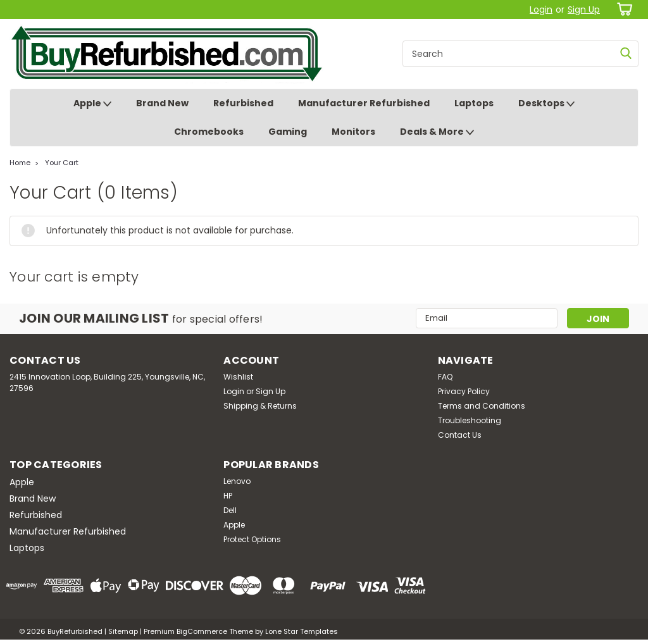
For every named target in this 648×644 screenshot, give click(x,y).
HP (228, 496)
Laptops (474, 103)
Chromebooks (209, 132)
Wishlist (238, 377)
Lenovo (237, 481)
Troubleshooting (470, 420)
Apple (92, 104)
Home (20, 163)
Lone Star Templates (302, 631)
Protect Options (252, 539)
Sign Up (584, 9)
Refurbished (243, 103)
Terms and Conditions (482, 406)
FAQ (445, 377)
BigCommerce (202, 631)
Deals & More (437, 132)
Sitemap (123, 631)
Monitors (353, 132)
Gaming (288, 132)
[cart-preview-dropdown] (622, 9)
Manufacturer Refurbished (364, 103)
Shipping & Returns (260, 406)
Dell (230, 510)
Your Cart (62, 163)
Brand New (162, 103)
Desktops (546, 104)
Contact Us (460, 435)
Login (541, 9)
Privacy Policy (464, 391)
